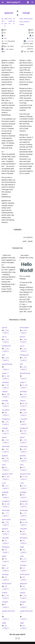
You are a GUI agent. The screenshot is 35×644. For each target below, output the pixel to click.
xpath (14, 21)
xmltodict (5, 382)
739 (6, 559)
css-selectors (10, 21)
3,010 (7, 358)
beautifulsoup (7, 364)
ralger (4, 623)
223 (6, 468)
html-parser (6, 22)
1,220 (7, 404)
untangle (5, 492)
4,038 (7, 522)
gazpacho (9, 13)
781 (6, 550)
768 (5, 38)
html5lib (5, 401)
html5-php (6, 510)
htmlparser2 (6, 346)
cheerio (5, 392)
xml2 (4, 465)
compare (6, 333)
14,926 (7, 532)
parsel (4, 437)
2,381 (7, 458)
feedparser (6, 419)
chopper (5, 602)
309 (6, 413)
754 (6, 541)
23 (5, 605)
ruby (22, 19)
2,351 (7, 422)
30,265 (7, 394)
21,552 (7, 376)
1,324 (7, 440)
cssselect (6, 410)
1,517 (7, 486)
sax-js (4, 337)
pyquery (5, 456)
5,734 (7, 385)
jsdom (4, 373)
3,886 (7, 330)
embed (5, 593)
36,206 (7, 504)
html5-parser (7, 584)
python (2, 21)
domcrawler (6, 519)
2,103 (7, 596)
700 (6, 586)
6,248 (31, 38)
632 (6, 495)
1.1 (5, 49)
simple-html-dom (8, 611)
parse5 (5, 328)
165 (6, 626)
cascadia (5, 538)
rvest (4, 483)
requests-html (7, 474)
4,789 (7, 349)
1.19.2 (29, 41)
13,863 (7, 477)
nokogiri (26, 13)
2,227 (7, 568)
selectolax (6, 446)
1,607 (7, 449)
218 (6, 577)
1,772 (7, 513)
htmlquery (6, 547)
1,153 (7, 340)
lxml (3, 355)
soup (4, 565)
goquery (5, 529)
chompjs (5, 574)
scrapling (5, 501)
